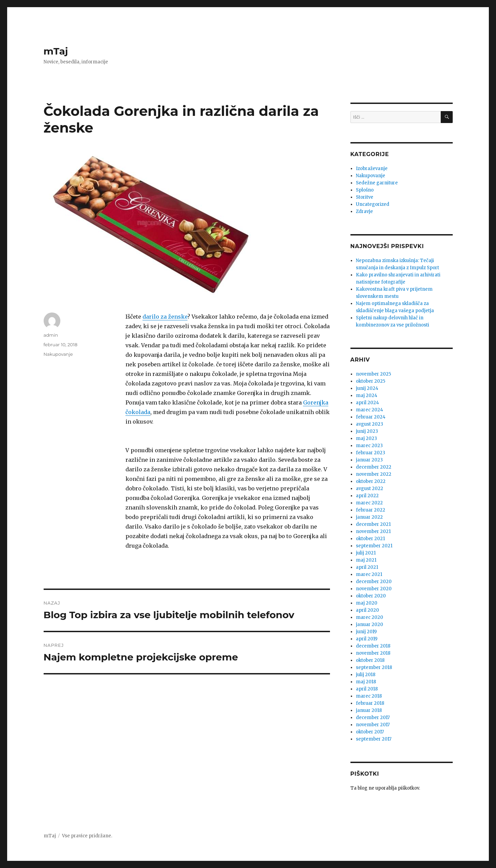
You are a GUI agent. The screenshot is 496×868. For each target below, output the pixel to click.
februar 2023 (371, 453)
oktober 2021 (370, 539)
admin (51, 335)
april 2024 (367, 403)
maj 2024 (367, 395)
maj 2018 (366, 682)
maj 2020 (367, 603)
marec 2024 (370, 410)
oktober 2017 (370, 732)
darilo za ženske (165, 317)
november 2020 (374, 589)
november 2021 (373, 531)
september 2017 (374, 739)
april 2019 (367, 639)
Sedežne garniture (377, 183)
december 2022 (374, 467)
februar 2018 (370, 703)
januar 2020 (370, 625)
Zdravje (364, 211)
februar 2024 (371, 417)
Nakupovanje (58, 354)
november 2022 (374, 474)
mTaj (56, 51)
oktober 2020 (371, 596)
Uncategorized (373, 204)
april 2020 (367, 610)
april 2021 (367, 567)
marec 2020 (370, 617)
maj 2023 (366, 438)
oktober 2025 (371, 381)
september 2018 (374, 667)
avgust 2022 (370, 489)
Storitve (365, 197)
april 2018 (367, 689)
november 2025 (373, 374)
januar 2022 (369, 517)
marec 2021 (369, 574)
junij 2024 (367, 388)
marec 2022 (369, 503)
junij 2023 (367, 431)
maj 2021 (366, 560)
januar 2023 (369, 460)
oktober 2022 (371, 481)
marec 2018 (369, 696)
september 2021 (374, 546)
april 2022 (367, 496)
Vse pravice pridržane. (87, 836)
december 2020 (374, 582)
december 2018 (373, 646)
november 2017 (373, 725)
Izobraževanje (372, 169)
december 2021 (373, 524)
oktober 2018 (370, 660)
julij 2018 (366, 675)
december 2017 (373, 718)
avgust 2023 (370, 424)
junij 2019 (366, 632)
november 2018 (373, 653)
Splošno (365, 190)
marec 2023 (369, 446)
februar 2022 (371, 510)
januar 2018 (369, 710)
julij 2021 (366, 553)
